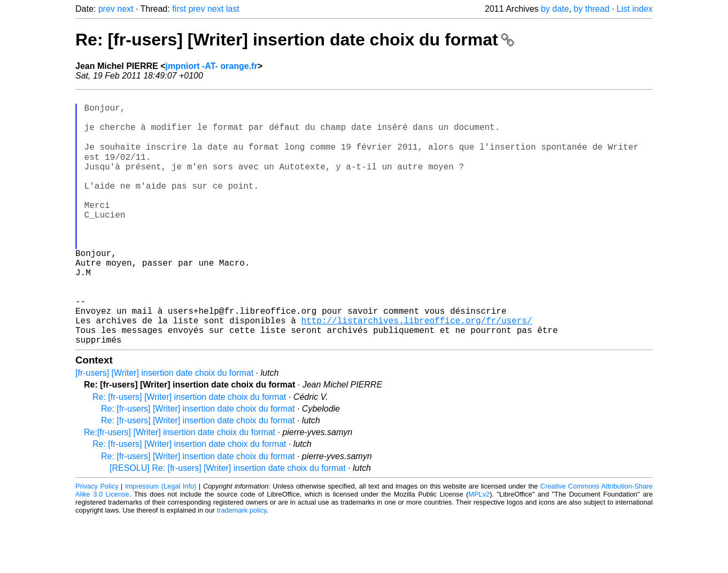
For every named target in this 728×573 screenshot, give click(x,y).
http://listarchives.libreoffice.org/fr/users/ (416, 370)
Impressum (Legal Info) (161, 541)
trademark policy (242, 565)
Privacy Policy (97, 541)
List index (634, 9)
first (179, 9)
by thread (591, 9)
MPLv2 (479, 549)
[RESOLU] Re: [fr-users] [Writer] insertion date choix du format (228, 522)
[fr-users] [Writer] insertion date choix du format (164, 427)
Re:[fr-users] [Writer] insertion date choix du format (180, 487)
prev (107, 9)
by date (555, 9)
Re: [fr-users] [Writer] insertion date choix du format (295, 40)
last (233, 9)
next (125, 9)
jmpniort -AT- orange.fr (212, 66)
